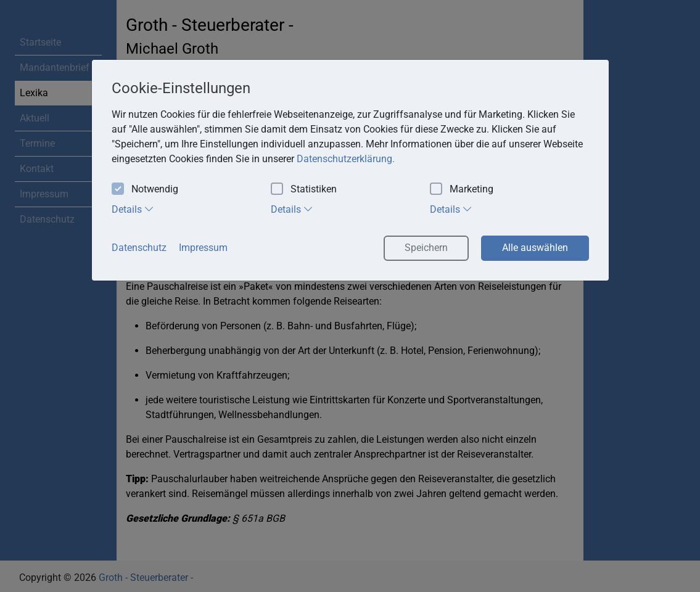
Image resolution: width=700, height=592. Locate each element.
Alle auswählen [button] (535, 248)
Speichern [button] (426, 248)
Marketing (462, 190)
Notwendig (145, 190)
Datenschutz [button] (139, 248)
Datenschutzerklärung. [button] (346, 159)
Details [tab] (133, 209)
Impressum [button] (203, 248)
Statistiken (304, 190)
